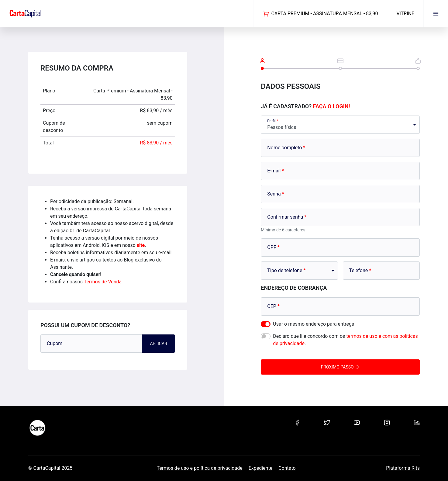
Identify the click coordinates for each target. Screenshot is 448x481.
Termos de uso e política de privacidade (200, 468)
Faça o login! (332, 106)
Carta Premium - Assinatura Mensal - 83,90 (320, 14)
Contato (287, 468)
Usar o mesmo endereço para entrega (314, 324)
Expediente (260, 468)
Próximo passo (340, 367)
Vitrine (405, 14)
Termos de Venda (103, 282)
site (141, 245)
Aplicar (158, 344)
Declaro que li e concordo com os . (345, 340)
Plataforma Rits (403, 468)
